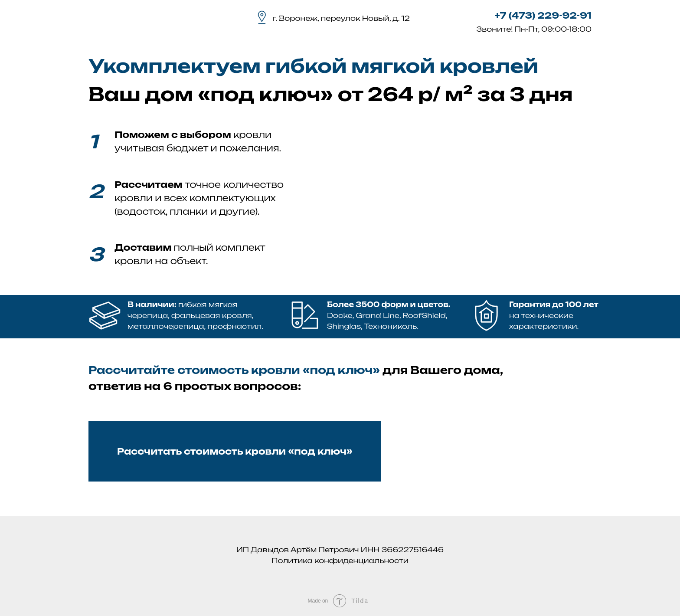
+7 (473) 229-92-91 (543, 15)
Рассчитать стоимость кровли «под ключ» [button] (235, 451)
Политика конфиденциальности (340, 560)
